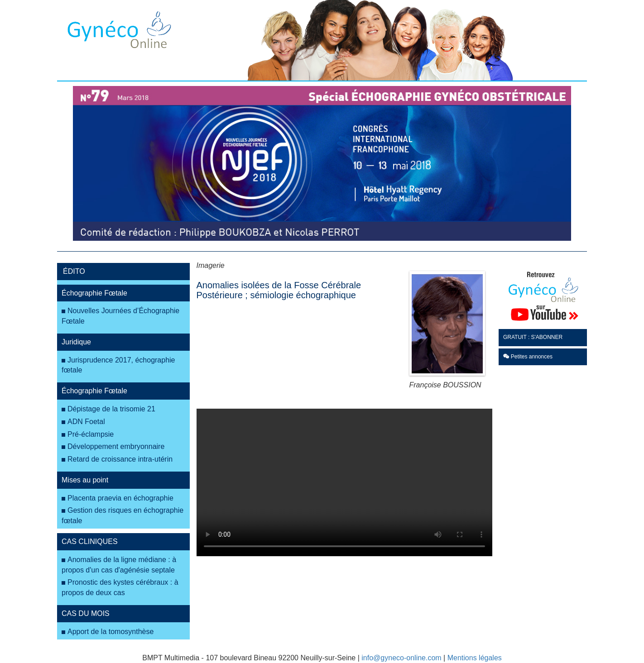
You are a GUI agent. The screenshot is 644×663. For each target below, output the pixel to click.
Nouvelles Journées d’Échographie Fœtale (120, 316)
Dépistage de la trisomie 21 (111, 409)
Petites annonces (528, 357)
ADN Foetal (86, 422)
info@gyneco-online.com (401, 658)
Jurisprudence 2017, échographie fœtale (118, 365)
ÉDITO (74, 271)
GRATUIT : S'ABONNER (533, 337)
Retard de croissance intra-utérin (120, 459)
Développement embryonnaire (116, 446)
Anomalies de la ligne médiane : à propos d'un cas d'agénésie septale (119, 565)
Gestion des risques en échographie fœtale (123, 515)
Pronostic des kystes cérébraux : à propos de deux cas (120, 587)
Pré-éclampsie (91, 434)
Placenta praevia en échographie (120, 498)
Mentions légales (475, 658)
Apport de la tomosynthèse (111, 632)
